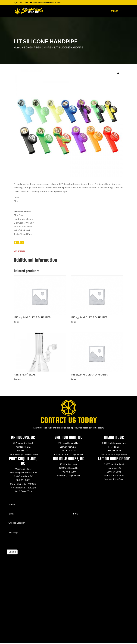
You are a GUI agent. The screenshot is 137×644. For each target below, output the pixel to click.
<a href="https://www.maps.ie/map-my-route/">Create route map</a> (68, 603)
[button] (118, 73)
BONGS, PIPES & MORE (38, 48)
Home (17, 48)
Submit (12, 552)
